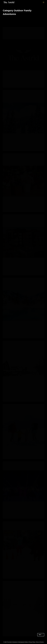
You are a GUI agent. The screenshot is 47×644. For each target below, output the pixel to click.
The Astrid (9, 642)
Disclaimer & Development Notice (20, 642)
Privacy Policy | (32, 642)
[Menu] (44, 2)
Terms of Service (40, 642)
